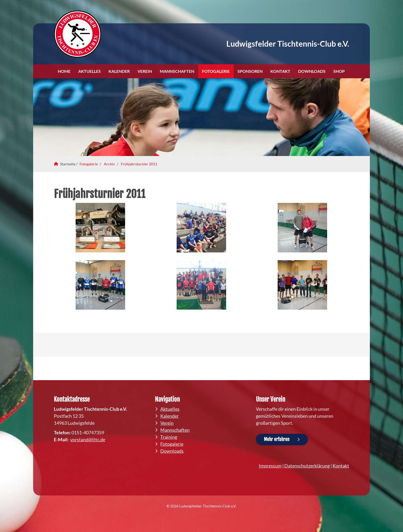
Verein (145, 71)
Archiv (109, 164)
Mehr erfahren (277, 439)
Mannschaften (177, 71)
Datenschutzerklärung (307, 466)
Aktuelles (89, 71)
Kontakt (280, 71)
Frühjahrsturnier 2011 (139, 164)
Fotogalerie (216, 71)
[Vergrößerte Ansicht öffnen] (100, 228)
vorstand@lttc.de (88, 439)
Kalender (119, 71)
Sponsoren (250, 71)
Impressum (270, 466)
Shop (339, 71)
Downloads (312, 71)
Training (169, 437)
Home (64, 71)
